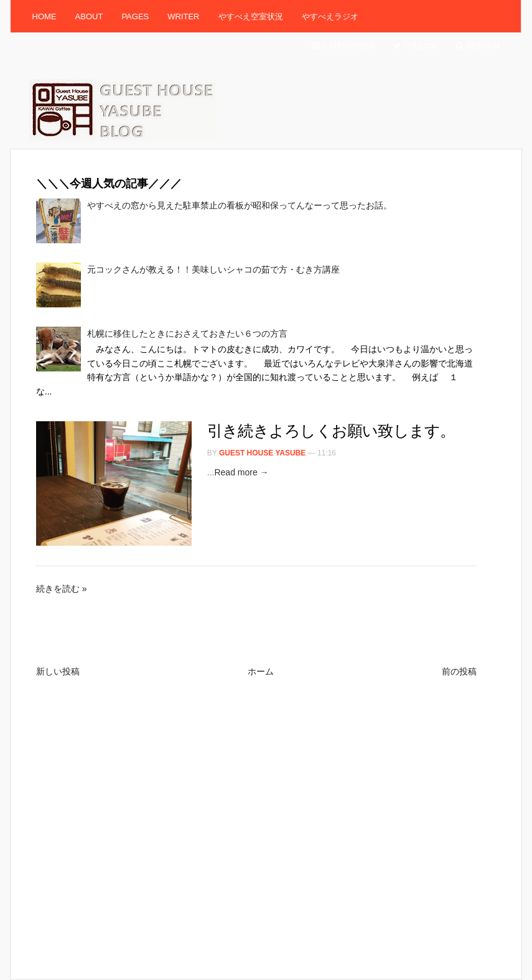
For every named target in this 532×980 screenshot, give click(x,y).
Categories (343, 46)
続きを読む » (62, 589)
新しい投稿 (58, 671)
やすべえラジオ (330, 16)
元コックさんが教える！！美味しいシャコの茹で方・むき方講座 (213, 269)
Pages (135, 16)
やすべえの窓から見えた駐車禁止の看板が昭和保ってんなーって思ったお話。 (240, 205)
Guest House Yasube (262, 453)
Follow (415, 46)
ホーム (261, 671)
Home (44, 16)
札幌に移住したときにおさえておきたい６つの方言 (187, 334)
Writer (183, 16)
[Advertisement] (263, 410)
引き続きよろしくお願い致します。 (331, 431)
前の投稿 (459, 671)
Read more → (241, 472)
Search (478, 46)
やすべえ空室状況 (251, 16)
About (89, 16)
